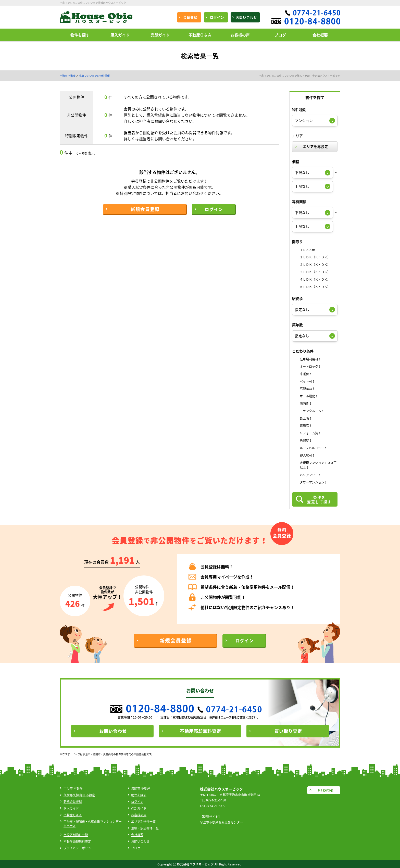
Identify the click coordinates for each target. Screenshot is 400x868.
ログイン (137, 802)
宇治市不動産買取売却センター (221, 822)
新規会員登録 (73, 802)
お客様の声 (139, 815)
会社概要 (137, 835)
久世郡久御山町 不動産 (79, 795)
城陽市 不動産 (141, 788)
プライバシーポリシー (79, 848)
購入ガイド (71, 808)
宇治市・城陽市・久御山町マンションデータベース (93, 824)
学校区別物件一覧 (76, 835)
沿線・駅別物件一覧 (145, 828)
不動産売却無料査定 (77, 841)
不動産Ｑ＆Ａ (73, 815)
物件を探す (139, 795)
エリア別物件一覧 (143, 822)
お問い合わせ (140, 841)
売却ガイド (139, 808)
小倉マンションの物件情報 (94, 76)
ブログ (136, 848)
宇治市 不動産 (68, 76)
